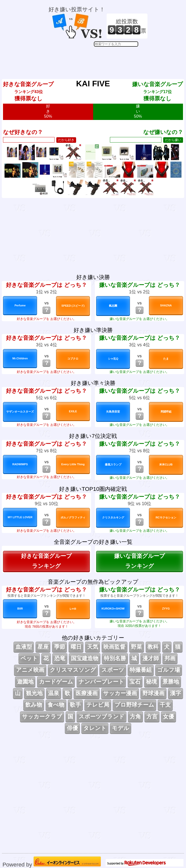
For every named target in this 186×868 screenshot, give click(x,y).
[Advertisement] (98, 59)
